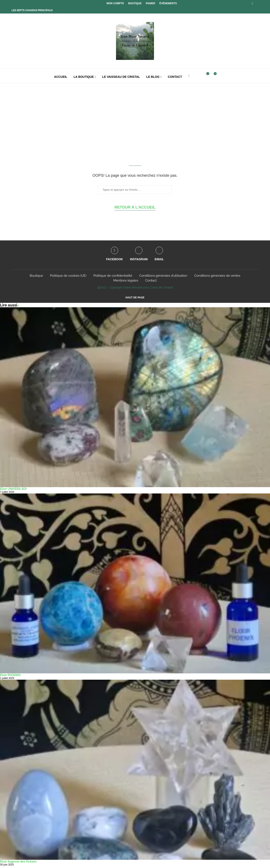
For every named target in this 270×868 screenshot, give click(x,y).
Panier (150, 3)
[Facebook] (252, 3)
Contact (175, 77)
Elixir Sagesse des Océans (18, 863)
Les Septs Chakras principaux (32, 10)
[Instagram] (139, 257)
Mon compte (115, 3)
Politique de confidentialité (113, 278)
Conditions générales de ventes (217, 278)
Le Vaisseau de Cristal (121, 77)
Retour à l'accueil (135, 209)
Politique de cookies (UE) (68, 278)
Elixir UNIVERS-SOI (13, 491)
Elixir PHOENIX (10, 677)
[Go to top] (135, 299)
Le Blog (153, 77)
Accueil (61, 77)
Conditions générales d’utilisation (163, 278)
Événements (168, 3)
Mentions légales (126, 282)
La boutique (84, 77)
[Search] (199, 77)
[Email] (159, 257)
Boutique (135, 3)
